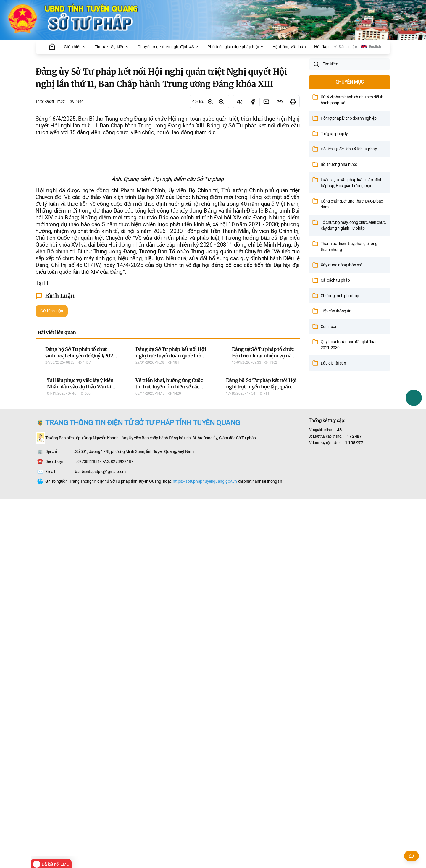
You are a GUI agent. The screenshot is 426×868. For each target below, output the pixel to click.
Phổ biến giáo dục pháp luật (236, 47)
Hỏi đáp (321, 47)
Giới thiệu (75, 47)
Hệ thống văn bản (289, 47)
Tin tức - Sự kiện (112, 47)
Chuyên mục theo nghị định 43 (168, 47)
